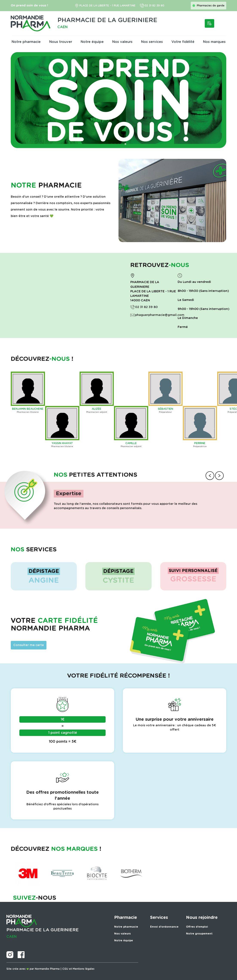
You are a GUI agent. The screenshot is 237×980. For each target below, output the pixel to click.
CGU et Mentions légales (78, 969)
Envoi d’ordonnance (164, 927)
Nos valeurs (122, 42)
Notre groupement (199, 934)
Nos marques (214, 42)
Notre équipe (92, 42)
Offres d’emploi (197, 927)
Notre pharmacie (26, 42)
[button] (112, 144)
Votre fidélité (183, 42)
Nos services (152, 42)
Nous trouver (61, 42)
